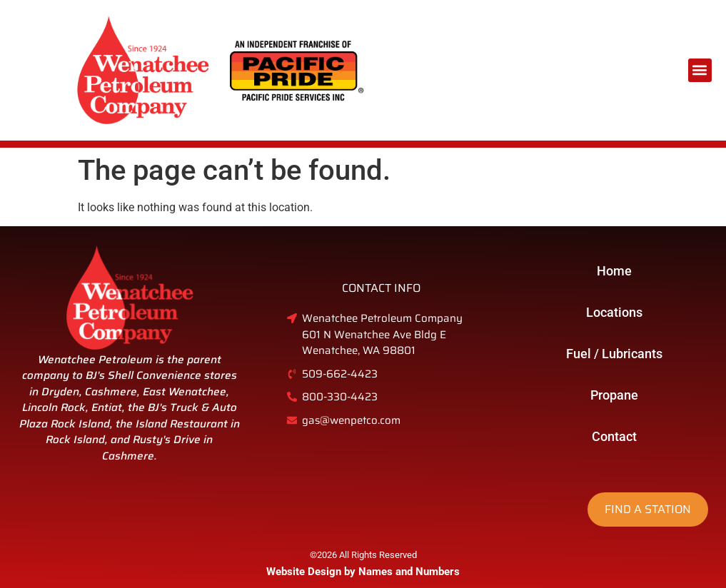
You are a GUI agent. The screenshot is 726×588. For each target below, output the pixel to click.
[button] (700, 70)
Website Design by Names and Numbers (363, 572)
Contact (614, 436)
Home (614, 271)
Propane (614, 395)
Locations (614, 312)
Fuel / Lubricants (614, 354)
